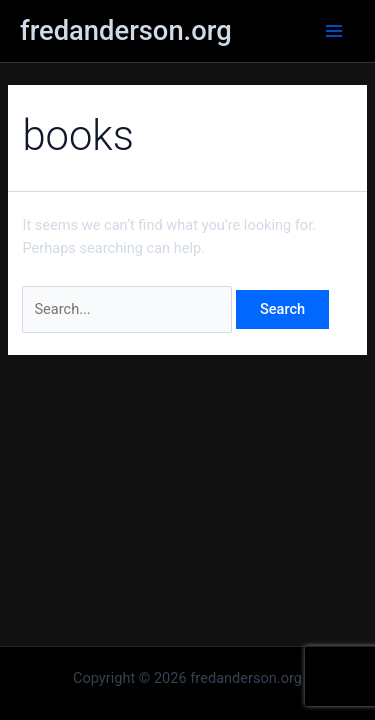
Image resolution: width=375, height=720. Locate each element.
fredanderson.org (126, 31)
